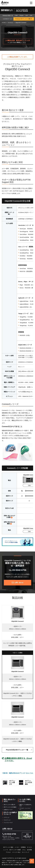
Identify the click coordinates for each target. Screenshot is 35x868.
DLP (27, 16)
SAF (31, 16)
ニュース (6, 850)
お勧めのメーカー (8, 810)
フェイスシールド (8, 823)
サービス (29, 847)
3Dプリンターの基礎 (15, 850)
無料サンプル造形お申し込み (26, 805)
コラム (24, 850)
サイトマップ (25, 852)
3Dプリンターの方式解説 (10, 807)
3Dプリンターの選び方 (9, 805)
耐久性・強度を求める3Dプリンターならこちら (18, 773)
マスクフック (7, 820)
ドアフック (7, 818)
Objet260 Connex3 (17, 621)
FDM (16, 16)
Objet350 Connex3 (17, 671)
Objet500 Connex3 (17, 717)
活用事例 (23, 847)
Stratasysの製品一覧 (8, 16)
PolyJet (22, 16)
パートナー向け (16, 852)
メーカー (17, 847)
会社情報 (29, 850)
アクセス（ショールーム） (25, 809)
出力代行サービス (8, 19)
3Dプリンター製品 (8, 847)
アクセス (8, 852)
